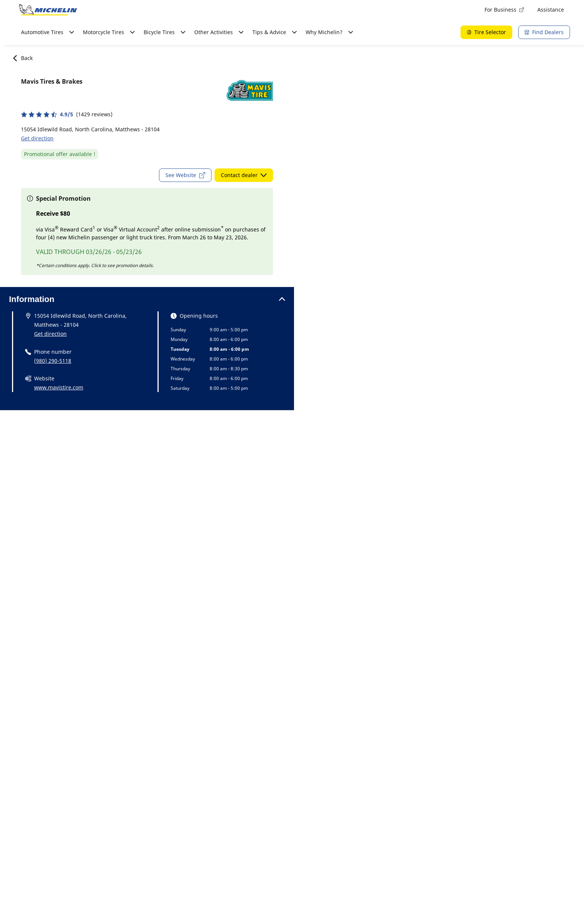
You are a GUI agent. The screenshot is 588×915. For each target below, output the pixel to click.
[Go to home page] (48, 10)
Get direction (37, 138)
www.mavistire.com (59, 387)
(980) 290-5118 (53, 361)
